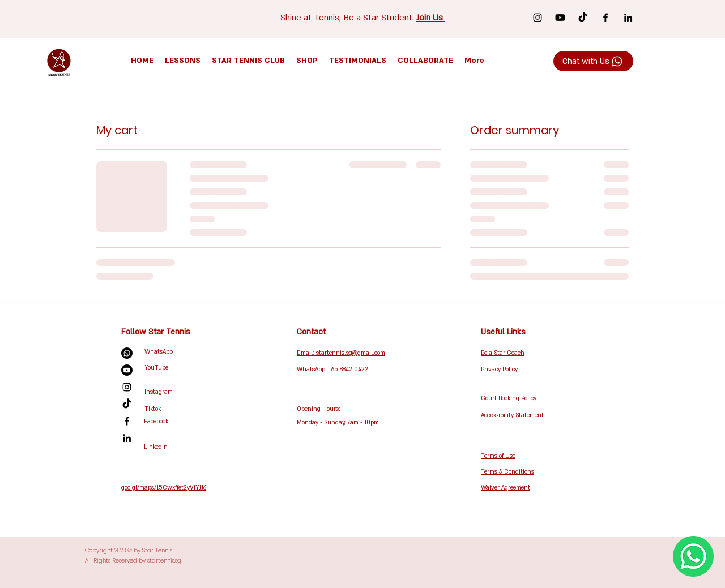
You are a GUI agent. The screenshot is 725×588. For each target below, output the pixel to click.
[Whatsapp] (127, 353)
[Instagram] (538, 18)
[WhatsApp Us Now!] (693, 556)
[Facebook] (605, 18)
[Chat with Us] (593, 61)
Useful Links (503, 332)
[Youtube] (560, 18)
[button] (183, 61)
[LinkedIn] (628, 18)
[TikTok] (583, 18)
